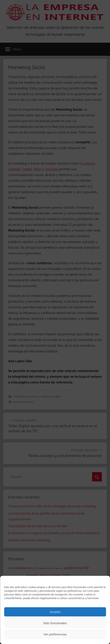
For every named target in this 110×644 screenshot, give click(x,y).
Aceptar (55, 612)
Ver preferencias (55, 634)
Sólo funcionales (55, 623)
